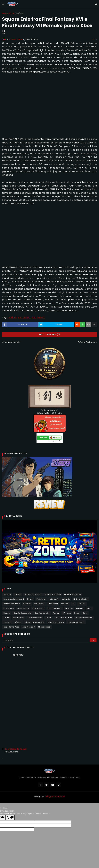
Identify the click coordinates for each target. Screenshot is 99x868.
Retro (90, 608)
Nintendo (66, 599)
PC (73, 604)
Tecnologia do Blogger (14, 749)
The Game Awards (63, 618)
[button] (3, 4)
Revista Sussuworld (22, 613)
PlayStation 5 (38, 608)
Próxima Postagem (87, 342)
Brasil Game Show (72, 594)
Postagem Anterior (12, 342)
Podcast (69, 608)
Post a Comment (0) (50, 334)
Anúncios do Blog (53, 594)
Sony (85, 613)
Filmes (30, 599)
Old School (53, 604)
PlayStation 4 (23, 608)
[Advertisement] (49, 681)
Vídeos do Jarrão (56, 622)
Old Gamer (39, 604)
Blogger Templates (55, 796)
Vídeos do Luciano (76, 622)
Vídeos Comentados (34, 622)
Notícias (20, 13)
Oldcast (65, 604)
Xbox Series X (38, 317)
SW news (67, 613)
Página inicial (8, 13)
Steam (7, 618)
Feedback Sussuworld (14, 599)
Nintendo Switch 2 (12, 604)
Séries (48, 618)
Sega (77, 613)
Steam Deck (19, 618)
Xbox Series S (24, 317)
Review (7, 613)
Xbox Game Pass (11, 627)
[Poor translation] (10, 818)
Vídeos (18, 622)
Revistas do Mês (42, 613)
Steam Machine (35, 618)
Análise (18, 594)
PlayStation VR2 (55, 608)
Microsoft (54, 599)
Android (7, 594)
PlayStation (9, 608)
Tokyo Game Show (84, 618)
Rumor (56, 613)
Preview (80, 608)
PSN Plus (82, 604)
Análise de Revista (33, 594)
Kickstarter (41, 599)
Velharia (7, 622)
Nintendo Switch (81, 599)
